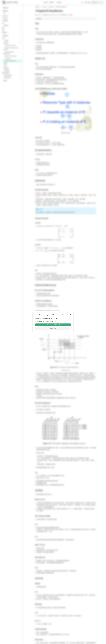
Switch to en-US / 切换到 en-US (53, 325)
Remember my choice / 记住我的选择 (46, 321)
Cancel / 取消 (53, 329)
